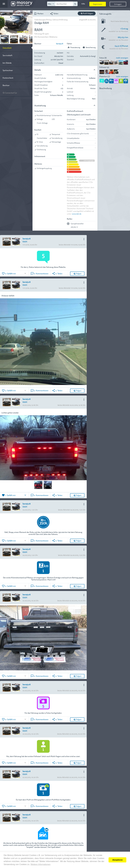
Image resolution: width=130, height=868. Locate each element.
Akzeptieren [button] (117, 860)
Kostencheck (8, 78)
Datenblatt (7, 48)
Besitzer (6, 85)
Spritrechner (8, 70)
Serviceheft (7, 55)
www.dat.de (77, 214)
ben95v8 (60, 43)
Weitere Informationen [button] (40, 864)
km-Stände (7, 63)
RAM (25, 241)
